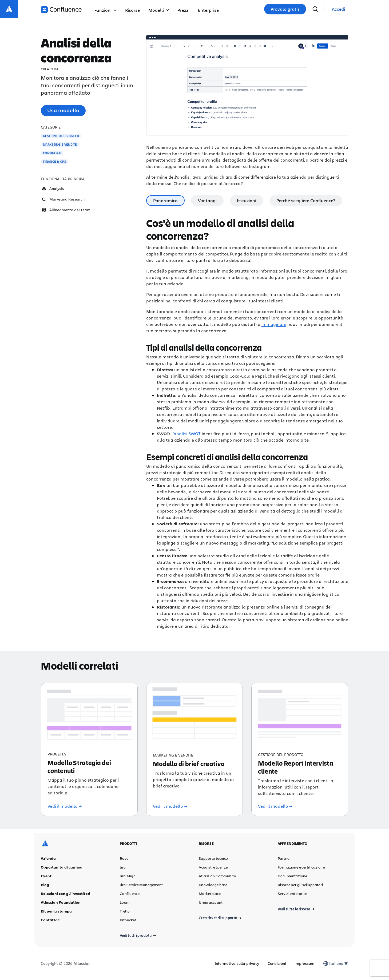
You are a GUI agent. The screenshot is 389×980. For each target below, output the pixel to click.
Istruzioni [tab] (247, 200)
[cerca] (315, 9)
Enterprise (208, 10)
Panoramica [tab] (165, 200)
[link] (338, 9)
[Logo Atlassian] (9, 9)
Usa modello (63, 110)
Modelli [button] (159, 10)
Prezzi (183, 10)
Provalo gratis (285, 9)
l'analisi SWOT (186, 433)
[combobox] (330, 963)
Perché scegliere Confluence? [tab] (306, 200)
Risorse (132, 10)
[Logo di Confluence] (61, 10)
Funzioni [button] (106, 10)
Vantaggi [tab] (207, 200)
